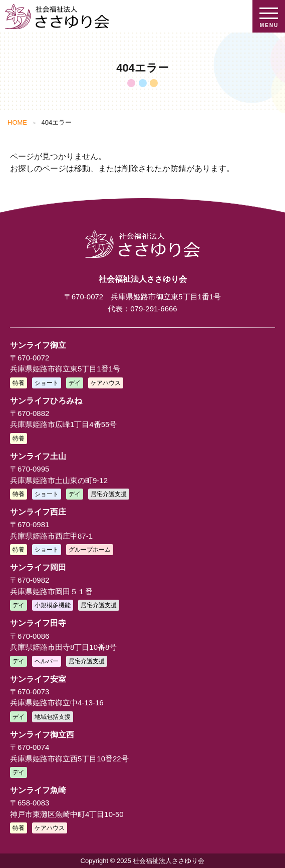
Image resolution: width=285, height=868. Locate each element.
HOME (17, 122)
